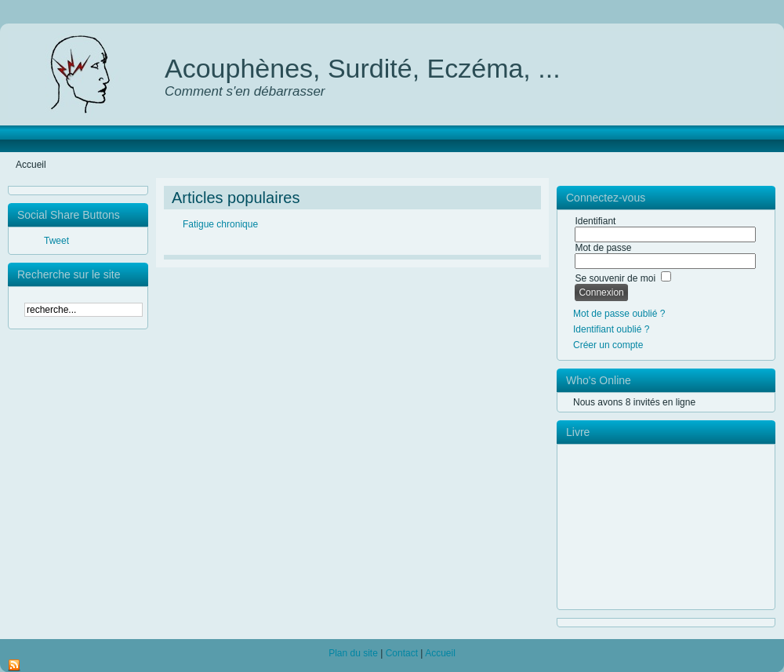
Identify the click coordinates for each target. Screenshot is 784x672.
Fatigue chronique (220, 224)
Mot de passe (603, 248)
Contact (402, 653)
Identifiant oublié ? (611, 329)
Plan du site (353, 653)
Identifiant (595, 221)
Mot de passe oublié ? (619, 314)
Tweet (56, 241)
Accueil (440, 653)
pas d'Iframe (672, 527)
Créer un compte (608, 345)
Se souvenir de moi (615, 278)
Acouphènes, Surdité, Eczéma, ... (363, 68)
